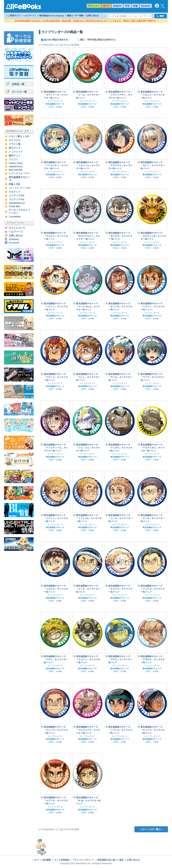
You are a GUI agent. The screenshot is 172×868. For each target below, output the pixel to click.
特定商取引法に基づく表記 (111, 860)
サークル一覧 (17, 92)
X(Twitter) (14, 239)
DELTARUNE (16, 170)
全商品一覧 (15, 84)
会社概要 (47, 860)
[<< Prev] (44, 45)
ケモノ (12, 136)
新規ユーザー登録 (75, 16)
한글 (135, 6)
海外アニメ (15, 156)
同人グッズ (15, 148)
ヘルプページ (30, 16)
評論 (11, 184)
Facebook (14, 243)
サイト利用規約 (62, 860)
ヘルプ (36, 860)
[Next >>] (53, 45)
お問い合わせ (93, 16)
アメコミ (13, 160)
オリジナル (15, 140)
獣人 (20, 136)
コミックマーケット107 (19, 188)
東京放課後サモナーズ (55, 104)
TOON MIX (14, 206)
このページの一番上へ (151, 829)
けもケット (15, 192)
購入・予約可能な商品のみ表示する (97, 40)
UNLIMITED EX (17, 203)
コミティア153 (17, 199)
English (117, 6)
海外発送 (51, 16)
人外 (27, 136)
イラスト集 (15, 144)
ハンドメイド (16, 152)
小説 (18, 184)
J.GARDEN (15, 217)
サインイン (94, 6)
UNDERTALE (16, 167)
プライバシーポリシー (83, 860)
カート (106, 6)
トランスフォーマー (19, 173)
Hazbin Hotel (16, 163)
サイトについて (17, 228)
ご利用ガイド (14, 16)
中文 (127, 6)
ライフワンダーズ (55, 101)
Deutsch (146, 6)
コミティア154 (17, 196)
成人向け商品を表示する (55, 40)
